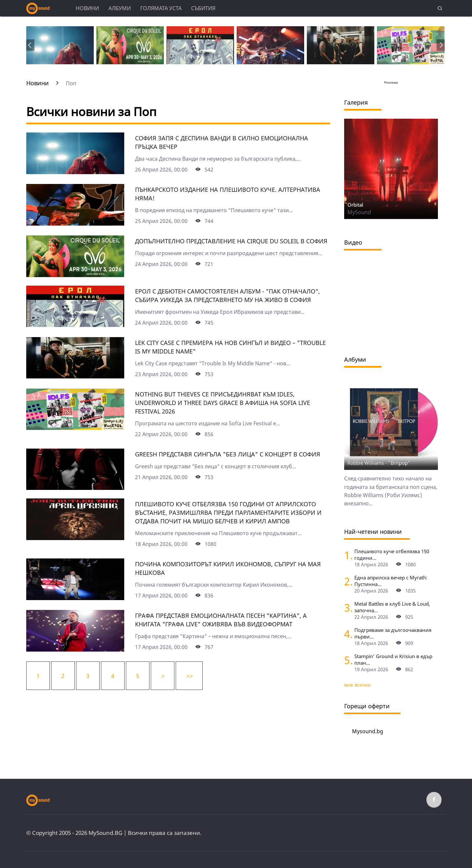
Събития (203, 8)
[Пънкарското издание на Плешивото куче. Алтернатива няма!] (75, 223)
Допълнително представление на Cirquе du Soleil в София (231, 241)
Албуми (120, 8)
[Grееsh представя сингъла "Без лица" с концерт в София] (75, 488)
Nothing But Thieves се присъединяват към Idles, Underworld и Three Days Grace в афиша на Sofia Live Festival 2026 (223, 403)
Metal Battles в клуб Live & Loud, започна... (392, 607)
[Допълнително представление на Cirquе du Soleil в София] (75, 275)
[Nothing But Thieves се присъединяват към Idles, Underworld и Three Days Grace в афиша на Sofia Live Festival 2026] (75, 428)
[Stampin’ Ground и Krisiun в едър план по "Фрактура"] (347, 660)
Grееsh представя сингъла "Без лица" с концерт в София (228, 454)
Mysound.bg (368, 731)
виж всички (357, 685)
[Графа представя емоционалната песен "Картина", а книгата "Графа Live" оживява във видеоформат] (75, 649)
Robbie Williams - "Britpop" (379, 463)
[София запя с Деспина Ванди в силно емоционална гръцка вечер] (75, 172)
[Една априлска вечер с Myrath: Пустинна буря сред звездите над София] (347, 581)
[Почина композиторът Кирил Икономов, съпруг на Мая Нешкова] (75, 598)
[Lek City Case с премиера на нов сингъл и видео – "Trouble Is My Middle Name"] (75, 376)
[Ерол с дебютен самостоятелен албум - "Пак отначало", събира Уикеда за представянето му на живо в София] (75, 325)
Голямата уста (161, 8)
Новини (87, 8)
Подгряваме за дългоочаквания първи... (393, 633)
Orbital (355, 205)
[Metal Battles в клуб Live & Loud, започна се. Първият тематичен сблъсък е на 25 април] (347, 607)
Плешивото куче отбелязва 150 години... (392, 555)
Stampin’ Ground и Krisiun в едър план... (393, 659)
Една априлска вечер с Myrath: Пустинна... (391, 581)
